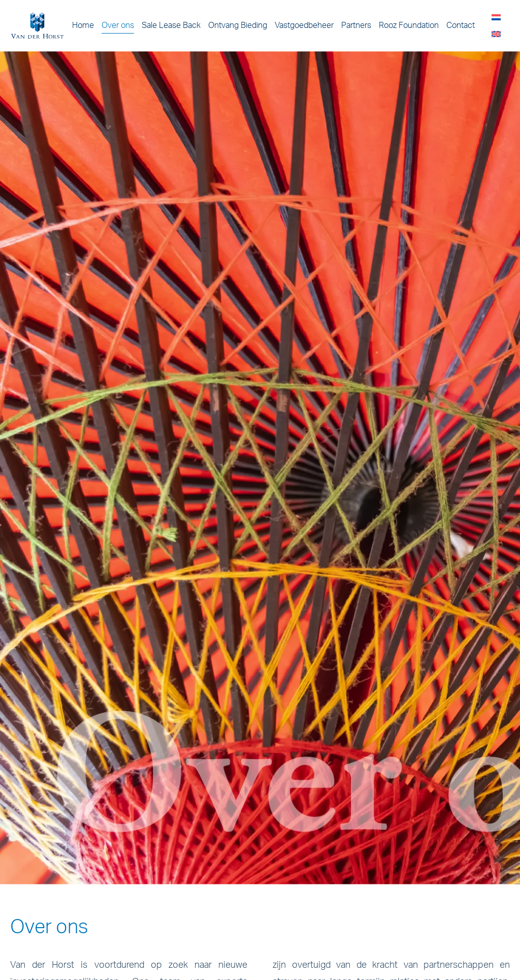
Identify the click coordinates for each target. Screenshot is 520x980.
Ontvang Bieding (238, 25)
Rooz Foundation (409, 25)
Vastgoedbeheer (304, 25)
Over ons (118, 25)
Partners (356, 25)
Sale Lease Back (171, 25)
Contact (461, 25)
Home (83, 25)
